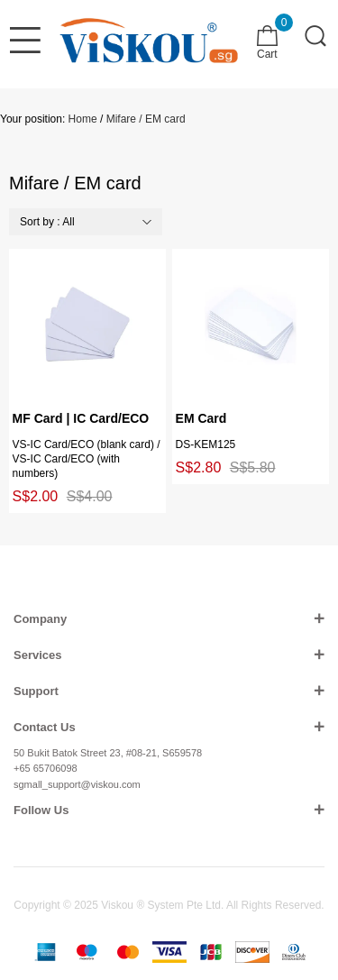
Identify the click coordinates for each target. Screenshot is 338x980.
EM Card (201, 418)
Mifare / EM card (146, 119)
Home (83, 119)
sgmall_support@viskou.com (77, 784)
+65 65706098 (46, 768)
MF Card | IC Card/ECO (81, 418)
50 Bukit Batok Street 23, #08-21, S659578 (108, 753)
